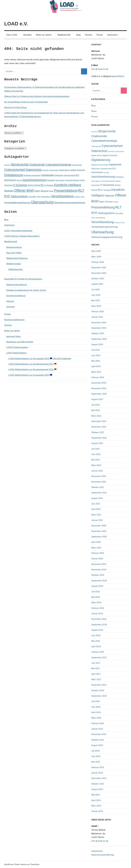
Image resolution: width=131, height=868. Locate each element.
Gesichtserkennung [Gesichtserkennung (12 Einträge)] (34, 180)
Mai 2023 (96, 410)
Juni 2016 (96, 707)
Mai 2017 (96, 668)
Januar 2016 (97, 729)
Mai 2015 (96, 762)
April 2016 (96, 712)
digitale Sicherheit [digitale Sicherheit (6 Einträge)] (78, 170)
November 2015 (99, 734)
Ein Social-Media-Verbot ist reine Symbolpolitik (26, 102)
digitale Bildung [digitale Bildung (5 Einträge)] (64, 170)
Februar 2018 (98, 652)
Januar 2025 (97, 317)
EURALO (120, 76)
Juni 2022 (96, 454)
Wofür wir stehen (45, 35)
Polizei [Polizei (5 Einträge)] (51, 191)
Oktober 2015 (98, 740)
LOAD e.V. (16, 24)
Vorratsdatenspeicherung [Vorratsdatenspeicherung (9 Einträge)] (17, 203)
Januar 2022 (97, 471)
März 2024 (96, 372)
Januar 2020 (97, 559)
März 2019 (96, 603)
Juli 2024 (95, 350)
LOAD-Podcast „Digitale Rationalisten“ (22, 236)
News (94, 111)
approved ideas (13, 336)
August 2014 (97, 789)
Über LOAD (13, 35)
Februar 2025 (98, 312)
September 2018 (99, 625)
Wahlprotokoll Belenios (17, 258)
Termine (88, 35)
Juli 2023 (95, 405)
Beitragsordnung (14, 247)
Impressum (112, 35)
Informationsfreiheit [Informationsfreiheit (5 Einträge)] (72, 180)
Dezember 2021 (99, 476)
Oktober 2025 (98, 279)
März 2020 (96, 548)
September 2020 (99, 537)
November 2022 (99, 427)
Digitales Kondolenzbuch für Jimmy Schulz (26, 290)
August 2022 (97, 443)
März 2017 (96, 679)
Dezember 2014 (99, 778)
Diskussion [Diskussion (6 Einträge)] (59, 175)
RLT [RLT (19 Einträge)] (81, 190)
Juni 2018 (96, 635)
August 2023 (97, 399)
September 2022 (99, 438)
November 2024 (99, 328)
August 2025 (97, 284)
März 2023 (96, 416)
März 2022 (96, 465)
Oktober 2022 (98, 432)
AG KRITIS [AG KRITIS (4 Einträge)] (7, 165)
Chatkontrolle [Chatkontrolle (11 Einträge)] (37, 165)
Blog (78, 35)
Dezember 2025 (99, 268)
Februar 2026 (98, 262)
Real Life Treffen (14, 253)
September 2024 (99, 339)
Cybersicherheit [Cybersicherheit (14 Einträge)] (15, 170)
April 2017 (96, 674)
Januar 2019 (97, 614)
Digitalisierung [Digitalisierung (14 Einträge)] (14, 175)
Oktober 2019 (98, 575)
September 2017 (99, 658)
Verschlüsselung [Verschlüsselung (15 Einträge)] (62, 196)
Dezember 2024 (99, 323)
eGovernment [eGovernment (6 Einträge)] (69, 175)
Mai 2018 (96, 641)
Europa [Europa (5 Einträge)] (19, 180)
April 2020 (96, 542)
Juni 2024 (96, 355)
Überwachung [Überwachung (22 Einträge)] (42, 202)
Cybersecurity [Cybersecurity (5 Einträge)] (77, 165)
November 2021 (99, 482)
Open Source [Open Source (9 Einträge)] (41, 191)
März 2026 (96, 257)
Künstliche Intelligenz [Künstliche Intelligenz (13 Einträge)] (68, 185)
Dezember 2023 (99, 383)
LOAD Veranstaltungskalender (18, 231)
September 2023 (99, 394)
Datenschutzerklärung (17, 285)
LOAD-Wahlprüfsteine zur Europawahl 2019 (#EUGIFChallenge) (40, 359)
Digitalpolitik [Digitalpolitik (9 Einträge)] (48, 175)
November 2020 (99, 531)
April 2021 (96, 509)
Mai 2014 (96, 795)
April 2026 (96, 251)
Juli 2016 (95, 701)
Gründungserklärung (16, 296)
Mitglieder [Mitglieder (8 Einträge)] (9, 191)
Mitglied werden (14, 264)
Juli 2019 (95, 592)
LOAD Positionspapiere (17, 347)
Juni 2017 (96, 663)
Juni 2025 (96, 295)
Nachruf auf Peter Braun (16, 107)
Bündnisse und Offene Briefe (20, 342)
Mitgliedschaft (65, 35)
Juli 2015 (95, 751)
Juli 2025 (95, 290)
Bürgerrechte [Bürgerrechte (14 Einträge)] (20, 164)
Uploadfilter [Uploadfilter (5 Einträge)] (32, 197)
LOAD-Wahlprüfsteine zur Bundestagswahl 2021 (32, 364)
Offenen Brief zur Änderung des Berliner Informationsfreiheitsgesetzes (37, 96)
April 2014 (96, 800)
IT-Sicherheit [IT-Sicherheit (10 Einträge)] (20, 185)
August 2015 (97, 745)
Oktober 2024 (98, 333)
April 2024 (96, 366)
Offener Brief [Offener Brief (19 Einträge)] (24, 190)
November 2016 (99, 685)
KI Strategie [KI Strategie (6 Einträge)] (49, 185)
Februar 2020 (98, 553)
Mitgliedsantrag (16, 269)
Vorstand (10, 307)
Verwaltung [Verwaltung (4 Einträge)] (77, 197)
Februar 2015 (98, 767)
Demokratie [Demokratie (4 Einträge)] (46, 170)
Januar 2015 (97, 773)
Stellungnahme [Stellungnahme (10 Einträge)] (19, 196)
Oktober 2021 (98, 487)
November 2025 (99, 273)
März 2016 (96, 718)
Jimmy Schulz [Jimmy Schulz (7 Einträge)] (34, 185)
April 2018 (96, 647)
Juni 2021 (96, 504)
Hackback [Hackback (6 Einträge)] (51, 180)
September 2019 (99, 581)
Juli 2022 (95, 449)
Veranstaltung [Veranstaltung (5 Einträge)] (46, 197)
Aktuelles (27, 35)
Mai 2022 (96, 460)
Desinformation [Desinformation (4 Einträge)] (54, 170)
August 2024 (97, 344)
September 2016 (99, 696)
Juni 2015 (96, 756)
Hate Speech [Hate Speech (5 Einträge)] (60, 180)
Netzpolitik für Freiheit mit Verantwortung (23, 279)
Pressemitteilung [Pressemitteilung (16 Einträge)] (66, 190)
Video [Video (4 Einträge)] (83, 197)
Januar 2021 (97, 520)
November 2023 (99, 388)
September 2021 (99, 493)
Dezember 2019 (99, 564)
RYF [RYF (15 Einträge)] (7, 196)
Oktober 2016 (98, 690)
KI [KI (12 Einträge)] (42, 185)
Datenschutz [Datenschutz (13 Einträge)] (34, 170)
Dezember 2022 (99, 421)
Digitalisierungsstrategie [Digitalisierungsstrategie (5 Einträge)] (32, 175)
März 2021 (96, 515)
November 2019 (99, 570)
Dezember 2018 (99, 619)
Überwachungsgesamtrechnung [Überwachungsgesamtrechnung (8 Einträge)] (70, 203)
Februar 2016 (98, 723)
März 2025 (96, 306)
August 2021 (97, 498)
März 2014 (96, 806)
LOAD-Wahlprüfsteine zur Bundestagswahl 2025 (32, 369)
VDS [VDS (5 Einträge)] (39, 197)
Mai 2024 (96, 361)
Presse (100, 35)
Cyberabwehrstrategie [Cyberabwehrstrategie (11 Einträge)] (58, 165)
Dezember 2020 (99, 526)
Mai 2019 (96, 597)
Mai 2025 (96, 300)
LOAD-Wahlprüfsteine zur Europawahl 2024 (30, 375)
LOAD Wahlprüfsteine (16, 353)
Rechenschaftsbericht (14, 320)
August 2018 (97, 630)
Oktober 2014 (98, 784)
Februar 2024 (98, 377)
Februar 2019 (98, 608)
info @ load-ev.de (100, 69)
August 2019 (97, 586)
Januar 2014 (97, 811)
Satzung (10, 301)
